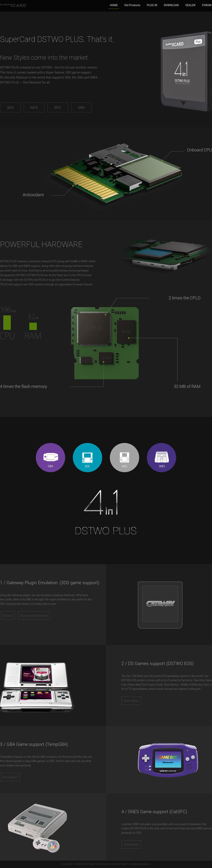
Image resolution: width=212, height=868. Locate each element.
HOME (114, 5)
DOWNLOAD (171, 5)
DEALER (190, 5)
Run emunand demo (34, 615)
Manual (7, 615)
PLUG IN (152, 5)
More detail (131, 701)
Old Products (132, 5)
